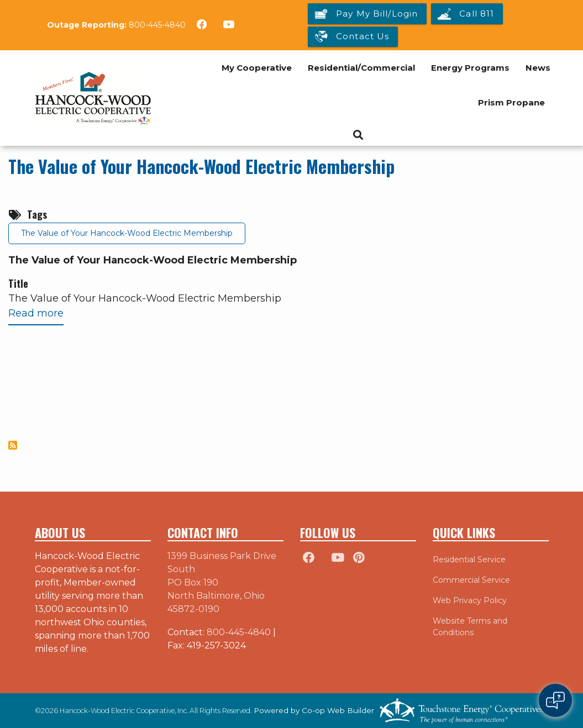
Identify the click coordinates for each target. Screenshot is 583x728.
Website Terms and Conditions (470, 627)
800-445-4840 (157, 25)
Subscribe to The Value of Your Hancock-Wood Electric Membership (13, 445)
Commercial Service (471, 580)
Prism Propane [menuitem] (511, 102)
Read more (36, 316)
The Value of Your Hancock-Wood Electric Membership (201, 166)
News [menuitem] (538, 68)
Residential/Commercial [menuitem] (361, 68)
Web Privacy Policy (470, 600)
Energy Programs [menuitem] (470, 68)
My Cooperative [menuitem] (257, 68)
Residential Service (469, 560)
